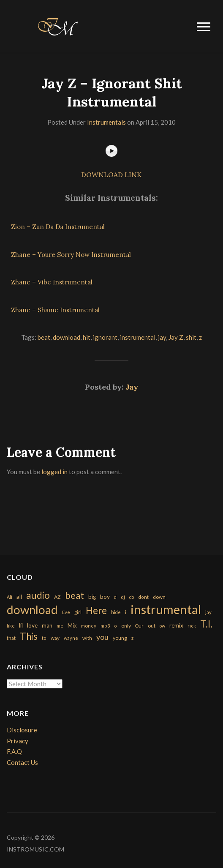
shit (191, 337)
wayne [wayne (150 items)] (71, 638)
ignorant (105, 337)
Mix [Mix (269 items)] (72, 625)
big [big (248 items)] (92, 597)
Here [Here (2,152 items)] (96, 610)
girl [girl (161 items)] (78, 612)
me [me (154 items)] (60, 626)
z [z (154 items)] (132, 638)
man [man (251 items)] (47, 625)
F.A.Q (14, 751)
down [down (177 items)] (159, 597)
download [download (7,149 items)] (32, 610)
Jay (132, 387)
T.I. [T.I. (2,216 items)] (206, 624)
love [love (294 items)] (32, 625)
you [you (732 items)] (102, 637)
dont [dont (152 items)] (143, 597)
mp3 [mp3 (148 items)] (105, 626)
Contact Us (22, 762)
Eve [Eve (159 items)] (66, 612)
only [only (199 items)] (126, 626)
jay (162, 337)
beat (44, 337)
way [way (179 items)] (55, 638)
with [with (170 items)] (87, 638)
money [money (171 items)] (89, 626)
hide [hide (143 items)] (116, 612)
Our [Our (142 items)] (139, 626)
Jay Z (176, 337)
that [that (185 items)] (11, 638)
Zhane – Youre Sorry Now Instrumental (71, 255)
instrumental (138, 337)
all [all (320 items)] (19, 596)
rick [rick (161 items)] (192, 626)
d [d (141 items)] (115, 597)
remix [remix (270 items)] (176, 625)
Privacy (18, 741)
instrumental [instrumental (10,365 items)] (166, 609)
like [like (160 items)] (11, 626)
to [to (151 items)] (44, 638)
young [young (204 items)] (120, 638)
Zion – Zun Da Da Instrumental (58, 227)
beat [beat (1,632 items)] (75, 595)
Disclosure (22, 730)
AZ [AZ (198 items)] (57, 597)
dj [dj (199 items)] (123, 597)
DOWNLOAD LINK (111, 175)
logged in (54, 472)
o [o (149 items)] (116, 626)
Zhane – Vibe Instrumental (52, 282)
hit (87, 337)
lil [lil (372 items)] (21, 625)
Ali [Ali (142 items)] (10, 597)
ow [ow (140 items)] (162, 626)
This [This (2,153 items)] (29, 636)
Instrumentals (106, 122)
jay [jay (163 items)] (208, 612)
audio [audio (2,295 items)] (38, 595)
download (67, 337)
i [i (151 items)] (126, 612)
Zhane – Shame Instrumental (55, 310)
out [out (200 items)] (152, 626)
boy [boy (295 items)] (105, 596)
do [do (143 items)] (132, 597)
